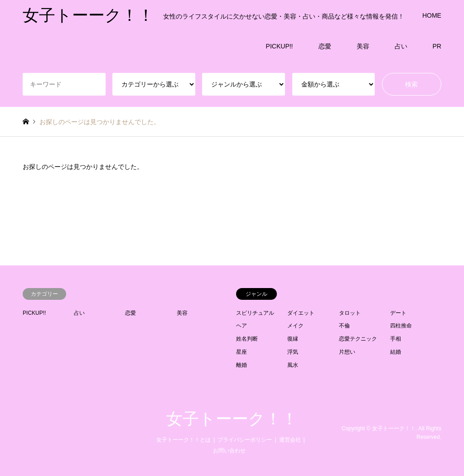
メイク (295, 326)
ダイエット (301, 313)
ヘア (242, 326)
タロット (350, 313)
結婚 (396, 352)
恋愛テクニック (358, 339)
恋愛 (325, 46)
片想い (347, 352)
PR (437, 46)
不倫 (344, 326)
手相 (396, 339)
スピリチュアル (255, 313)
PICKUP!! (280, 46)
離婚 (242, 365)
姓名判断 (247, 339)
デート (398, 313)
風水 (293, 365)
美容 (363, 46)
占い (401, 46)
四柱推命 (401, 326)
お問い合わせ (229, 451)
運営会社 (290, 440)
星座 (242, 352)
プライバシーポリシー (245, 440)
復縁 (293, 339)
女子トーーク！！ (232, 419)
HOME (432, 15)
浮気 (293, 352)
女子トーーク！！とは (184, 440)
